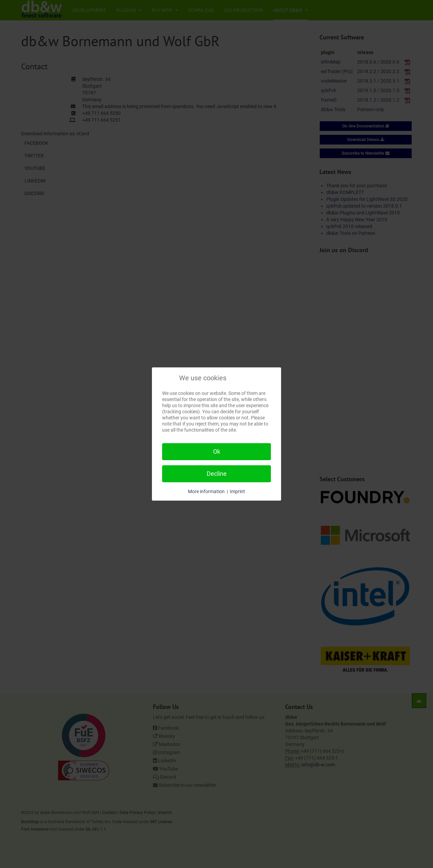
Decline (217, 474)
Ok (217, 452)
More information (206, 491)
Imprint (237, 491)
